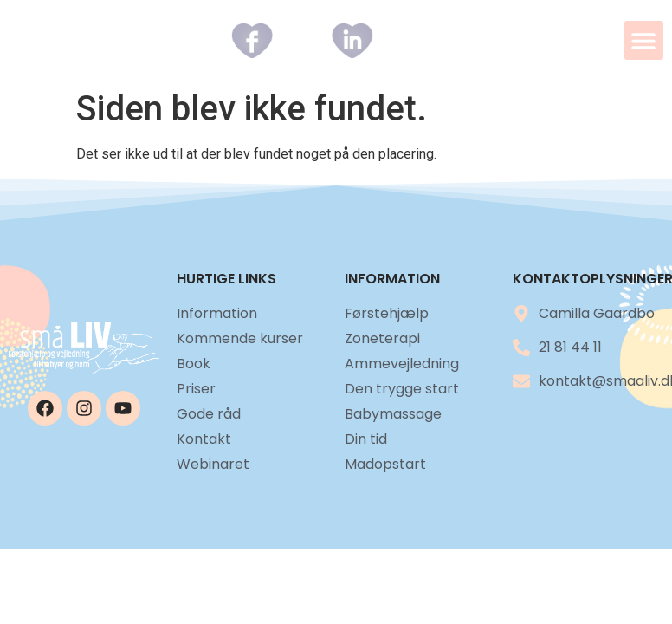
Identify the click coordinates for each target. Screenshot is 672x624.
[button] (644, 40)
